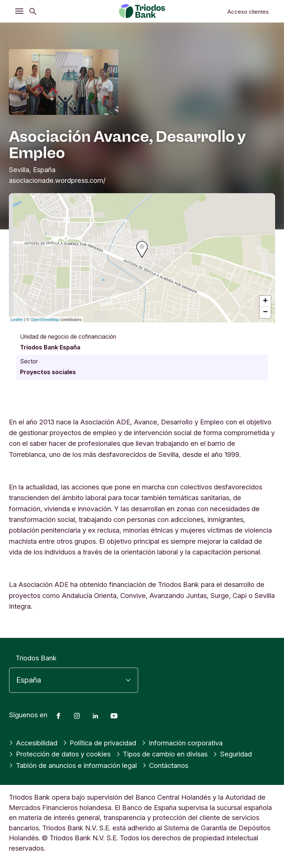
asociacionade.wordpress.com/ (57, 180)
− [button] (265, 312)
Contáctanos (165, 765)
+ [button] (265, 301)
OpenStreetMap (45, 319)
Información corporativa (182, 743)
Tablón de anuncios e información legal (73, 765)
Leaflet (17, 319)
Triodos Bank (36, 658)
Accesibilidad (33, 743)
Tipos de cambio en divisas (162, 754)
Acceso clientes (248, 12)
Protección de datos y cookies (60, 754)
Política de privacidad (100, 743)
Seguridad (232, 754)
